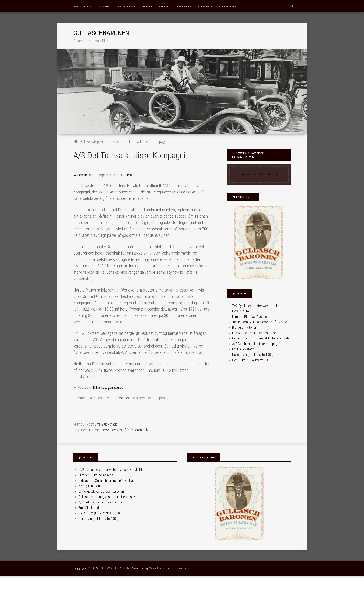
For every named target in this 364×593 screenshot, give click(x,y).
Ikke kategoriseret (108, 387)
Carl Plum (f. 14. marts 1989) (252, 360)
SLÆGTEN (105, 6)
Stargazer (180, 568)
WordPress (157, 568)
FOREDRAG (205, 6)
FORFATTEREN (228, 6)
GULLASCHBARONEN (101, 33)
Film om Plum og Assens (250, 317)
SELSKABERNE (127, 6)
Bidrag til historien (245, 327)
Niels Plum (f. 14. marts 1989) (253, 355)
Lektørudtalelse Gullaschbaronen (255, 333)
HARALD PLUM (82, 6)
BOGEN (147, 6)
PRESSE (164, 6)
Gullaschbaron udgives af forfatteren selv (119, 430)
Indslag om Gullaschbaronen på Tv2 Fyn (260, 322)
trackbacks (121, 398)
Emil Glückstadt (106, 424)
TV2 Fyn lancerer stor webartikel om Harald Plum (112, 470)
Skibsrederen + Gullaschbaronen (257, 174)
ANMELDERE (183, 6)
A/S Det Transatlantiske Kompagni (256, 344)
